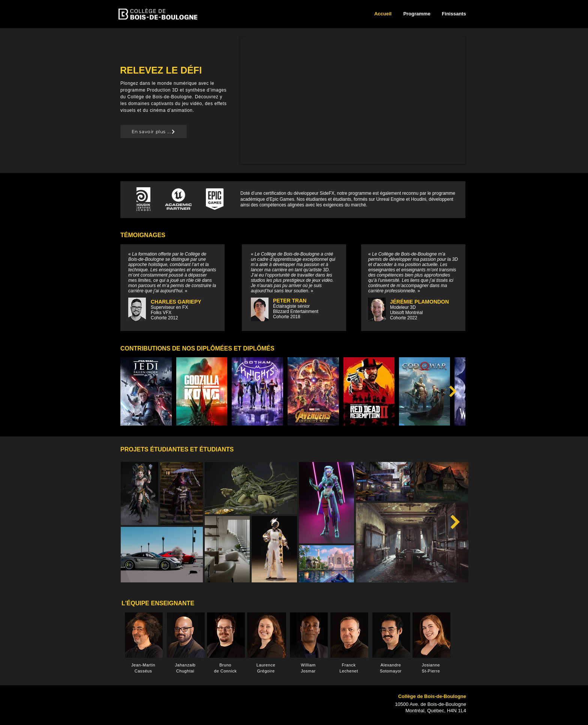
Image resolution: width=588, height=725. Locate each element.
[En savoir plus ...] (154, 132)
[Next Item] (453, 392)
